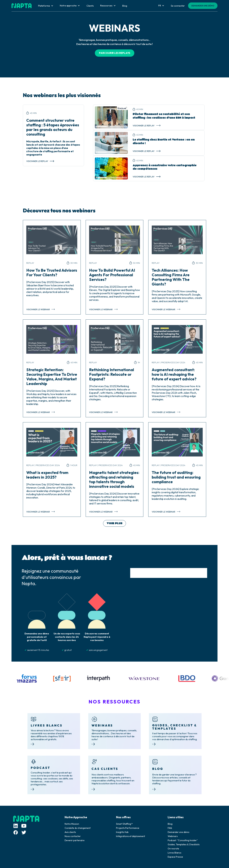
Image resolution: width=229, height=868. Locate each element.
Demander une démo (179, 832)
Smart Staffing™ (124, 824)
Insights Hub (122, 832)
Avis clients (70, 832)
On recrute (173, 849)
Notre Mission (72, 824)
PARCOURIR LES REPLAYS (115, 53)
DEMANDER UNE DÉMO (203, 6)
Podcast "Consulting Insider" (183, 840)
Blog (170, 824)
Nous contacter (73, 836)
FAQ (170, 828)
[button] (46, 6)
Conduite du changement (78, 828)
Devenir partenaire (75, 840)
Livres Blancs (175, 853)
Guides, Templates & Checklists (184, 844)
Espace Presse (175, 857)
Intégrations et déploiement (131, 836)
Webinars (173, 836)
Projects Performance (128, 828)
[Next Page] (114, 523)
